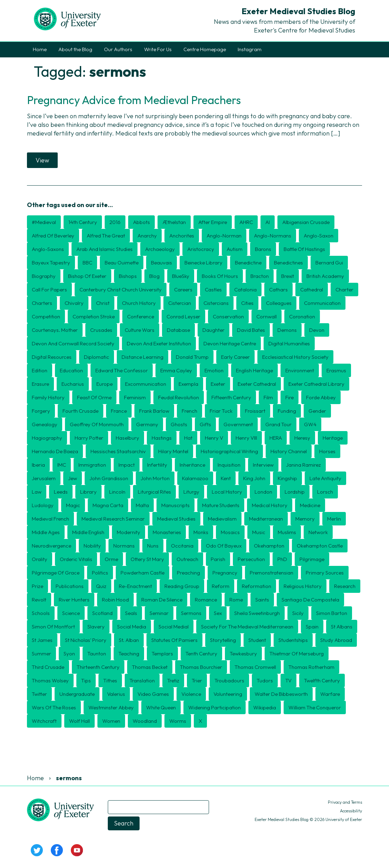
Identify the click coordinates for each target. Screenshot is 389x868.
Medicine (310, 505)
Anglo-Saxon (319, 236)
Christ (103, 303)
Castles (213, 290)
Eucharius (73, 384)
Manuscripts (175, 505)
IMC (62, 465)
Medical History (270, 505)
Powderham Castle (143, 573)
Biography (44, 276)
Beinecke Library (203, 263)
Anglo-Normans (273, 236)
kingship (287, 478)
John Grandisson (109, 478)
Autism (235, 249)
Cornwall (267, 316)
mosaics (230, 532)
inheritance (192, 465)
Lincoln (117, 492)
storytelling (223, 640)
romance (206, 600)
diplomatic (97, 357)
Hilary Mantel (173, 451)
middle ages (46, 532)
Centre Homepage (205, 49)
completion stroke (94, 316)
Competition (46, 316)
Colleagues (279, 303)
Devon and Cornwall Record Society (73, 343)
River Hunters (74, 600)
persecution (251, 559)
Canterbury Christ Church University (121, 290)
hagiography (47, 438)
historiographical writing (229, 451)
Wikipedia (265, 707)
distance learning (143, 357)
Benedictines (288, 263)
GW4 (310, 424)
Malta (142, 505)
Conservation (228, 316)
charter (344, 290)
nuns (153, 546)
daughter (214, 330)
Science (71, 613)
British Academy (325, 276)
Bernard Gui (329, 263)
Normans (124, 546)
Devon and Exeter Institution (159, 343)
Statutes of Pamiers (174, 640)
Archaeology (160, 249)
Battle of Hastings (304, 249)
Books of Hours (220, 276)
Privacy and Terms (345, 802)
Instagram (250, 49)
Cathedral (312, 290)
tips (86, 680)
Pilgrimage (312, 559)
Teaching (129, 654)
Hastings (162, 438)
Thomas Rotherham (311, 667)
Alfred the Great (106, 236)
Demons (287, 330)
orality (40, 559)
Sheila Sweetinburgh (257, 613)
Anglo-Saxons (48, 249)
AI (268, 222)
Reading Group (182, 586)
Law (37, 492)
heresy (302, 438)
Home (40, 49)
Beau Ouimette (122, 263)
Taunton (97, 654)
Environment (300, 370)
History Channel (289, 451)
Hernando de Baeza (55, 451)
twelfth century (322, 680)
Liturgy (191, 492)
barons (263, 249)
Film (268, 397)
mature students (221, 505)
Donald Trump (192, 357)
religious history (303, 586)
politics (100, 573)
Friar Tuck (221, 411)
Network (318, 532)
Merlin (334, 519)
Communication (322, 303)
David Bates (251, 330)
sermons (191, 613)
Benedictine (248, 263)
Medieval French (50, 519)
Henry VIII (246, 438)
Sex (218, 613)
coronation (302, 316)
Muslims (287, 532)
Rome (236, 600)
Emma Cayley (176, 370)
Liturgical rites (154, 492)
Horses (327, 451)
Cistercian (180, 303)
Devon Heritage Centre (230, 343)
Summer (41, 654)
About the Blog (75, 49)
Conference (141, 316)
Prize (37, 586)
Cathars (278, 290)
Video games (153, 694)
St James (42, 640)
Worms (178, 721)
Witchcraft (44, 721)
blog (154, 276)
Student (257, 640)
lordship (295, 492)
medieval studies (176, 519)
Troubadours (229, 680)
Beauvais (162, 263)
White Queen (161, 707)
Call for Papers (49, 290)
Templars (162, 654)
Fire (290, 397)
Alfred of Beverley (53, 236)
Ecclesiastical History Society (295, 357)
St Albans (342, 627)
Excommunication (146, 384)
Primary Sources (325, 573)
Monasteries (167, 532)
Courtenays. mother (55, 330)
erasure (40, 384)
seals (131, 613)
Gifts (205, 424)
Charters (42, 303)
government (238, 424)
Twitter (39, 694)
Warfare (330, 694)
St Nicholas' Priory (86, 640)
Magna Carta (108, 505)
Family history (48, 397)
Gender (317, 411)
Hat (188, 438)
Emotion (214, 370)
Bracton (260, 276)
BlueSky (181, 276)
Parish (218, 559)
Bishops (128, 276)
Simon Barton (332, 613)
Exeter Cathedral (257, 384)
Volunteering (228, 694)
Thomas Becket (150, 667)
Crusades (101, 330)
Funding (287, 411)
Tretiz (173, 680)
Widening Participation (215, 707)
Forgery (41, 411)
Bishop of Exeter (87, 276)
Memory (305, 519)
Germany (147, 424)
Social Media (132, 627)
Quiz (101, 586)
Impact (127, 465)
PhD (282, 559)
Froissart (255, 411)
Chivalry (74, 303)
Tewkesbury (243, 654)
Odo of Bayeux (224, 546)
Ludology (43, 505)
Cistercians (216, 303)
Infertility (157, 465)
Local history (227, 492)
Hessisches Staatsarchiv (118, 451)
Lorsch (325, 492)
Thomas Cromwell (255, 667)
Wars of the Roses (54, 707)
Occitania (182, 546)
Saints (262, 600)
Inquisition (229, 465)
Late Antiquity (325, 478)
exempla (188, 384)
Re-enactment (135, 586)
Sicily (298, 613)
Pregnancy (225, 573)
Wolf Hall (79, 721)
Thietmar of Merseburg (297, 654)
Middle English (88, 532)
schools (41, 613)
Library (88, 492)
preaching (188, 573)
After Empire (213, 222)
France (119, 411)
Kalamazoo (195, 478)
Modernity (129, 532)
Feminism (135, 397)
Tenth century (201, 654)
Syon (69, 654)
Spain (312, 627)
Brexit (288, 276)
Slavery (96, 627)
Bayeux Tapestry (51, 263)
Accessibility (351, 811)
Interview (263, 465)
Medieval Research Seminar (113, 519)
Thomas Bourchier (201, 667)
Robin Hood (115, 600)
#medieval (44, 222)
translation (142, 680)
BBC (87, 263)
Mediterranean (266, 519)
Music (259, 532)
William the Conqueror (315, 707)
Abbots (141, 222)
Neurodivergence (51, 546)
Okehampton (269, 546)
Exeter (218, 384)
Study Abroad (336, 640)
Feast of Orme (94, 397)
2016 (115, 222)
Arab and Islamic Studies (105, 249)
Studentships (293, 640)
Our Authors (118, 49)
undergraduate (77, 694)
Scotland (102, 613)
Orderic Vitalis (76, 559)
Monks (201, 532)
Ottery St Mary (147, 559)
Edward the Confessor (122, 370)
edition (40, 370)
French (189, 411)
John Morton (155, 478)
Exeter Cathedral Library (316, 384)
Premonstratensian (272, 573)
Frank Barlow (154, 411)
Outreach (187, 559)
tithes (110, 680)
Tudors (265, 680)
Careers (183, 290)
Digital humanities (289, 343)
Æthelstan (174, 222)
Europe (105, 384)
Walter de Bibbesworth (281, 694)
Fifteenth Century (231, 397)
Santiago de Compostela (310, 600)
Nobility (92, 546)
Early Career (235, 357)
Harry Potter (89, 438)
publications (70, 586)
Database (178, 330)
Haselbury (127, 438)
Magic (73, 505)
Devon (317, 330)
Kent (226, 478)
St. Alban (129, 640)
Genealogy (45, 424)
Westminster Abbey (111, 707)
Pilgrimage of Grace (56, 573)
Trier (197, 680)
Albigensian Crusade (306, 222)
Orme (111, 559)
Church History (139, 303)
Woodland (145, 721)
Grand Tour (278, 424)
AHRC (246, 222)
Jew (73, 478)
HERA (276, 438)
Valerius (116, 694)
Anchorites (182, 236)
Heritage (333, 438)
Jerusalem (44, 478)
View (42, 160)
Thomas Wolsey (50, 680)
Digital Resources (52, 357)
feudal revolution (179, 397)
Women (111, 721)
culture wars (140, 330)
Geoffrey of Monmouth (97, 424)
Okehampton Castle (320, 546)
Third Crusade (48, 667)
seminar (159, 613)
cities (247, 303)
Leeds (61, 492)
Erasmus (336, 370)
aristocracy (201, 249)
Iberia (38, 465)
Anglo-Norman (224, 236)
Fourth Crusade (80, 411)
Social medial (174, 627)
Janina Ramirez (303, 465)
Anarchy (147, 236)
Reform (221, 586)
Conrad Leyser (183, 316)
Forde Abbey (321, 397)
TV (288, 680)
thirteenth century (98, 667)
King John (254, 478)
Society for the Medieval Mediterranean (247, 627)
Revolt (39, 600)
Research (345, 586)
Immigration (92, 465)
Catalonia (245, 290)
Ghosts (179, 424)
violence (191, 694)
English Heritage (254, 370)
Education (71, 370)
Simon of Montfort (53, 627)
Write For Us (158, 49)
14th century (83, 222)
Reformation (257, 586)
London (263, 492)
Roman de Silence (162, 600)
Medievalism (222, 519)
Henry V (214, 438)
